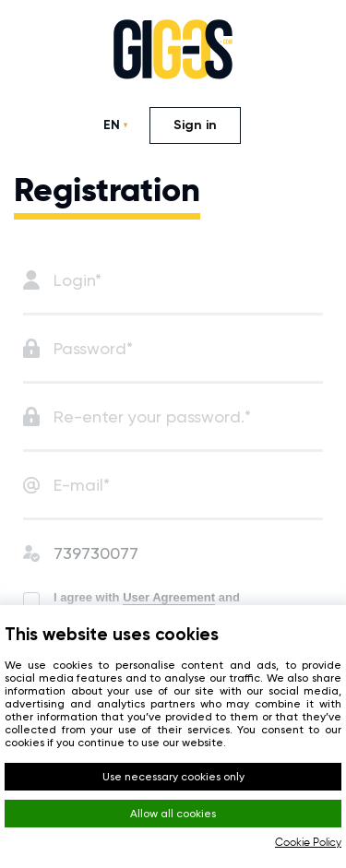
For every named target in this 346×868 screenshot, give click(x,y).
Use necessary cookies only (173, 777)
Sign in (195, 125)
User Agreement (169, 597)
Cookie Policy (308, 843)
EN (112, 125)
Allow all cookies (173, 814)
